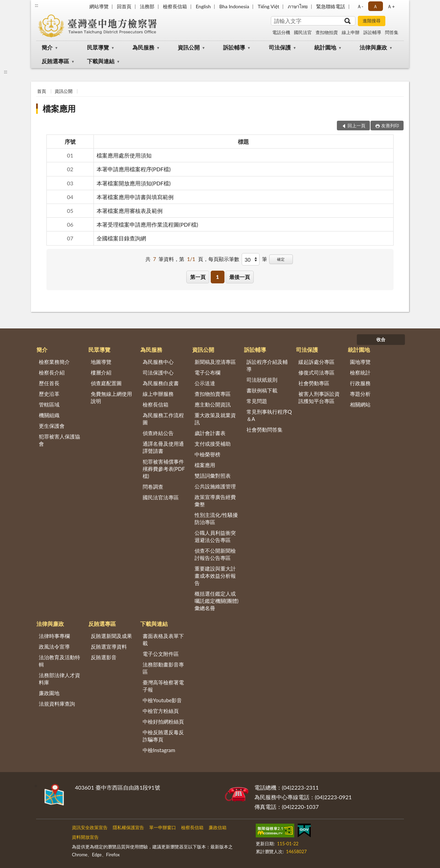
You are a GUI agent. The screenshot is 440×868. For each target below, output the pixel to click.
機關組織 (49, 415)
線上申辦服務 (158, 394)
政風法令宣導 (54, 647)
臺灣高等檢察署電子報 (163, 686)
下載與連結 (101, 61)
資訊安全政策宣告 (90, 827)
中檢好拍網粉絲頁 (163, 721)
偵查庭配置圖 (106, 383)
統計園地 (325, 47)
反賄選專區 (55, 61)
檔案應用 (59, 108)
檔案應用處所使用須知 (124, 155)
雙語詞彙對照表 (213, 476)
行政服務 (360, 383)
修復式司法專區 (316, 372)
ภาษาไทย (298, 6)
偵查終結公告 (158, 433)
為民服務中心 (158, 362)
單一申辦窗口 (163, 827)
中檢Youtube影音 (162, 700)
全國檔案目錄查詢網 (121, 238)
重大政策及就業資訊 (215, 419)
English (203, 6)
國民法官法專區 (161, 497)
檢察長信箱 (175, 6)
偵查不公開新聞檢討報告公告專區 (215, 554)
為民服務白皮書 (161, 383)
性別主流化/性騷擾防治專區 (216, 518)
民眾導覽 (98, 47)
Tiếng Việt (269, 6)
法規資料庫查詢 (57, 704)
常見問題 (257, 401)
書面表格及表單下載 (163, 639)
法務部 (147, 6)
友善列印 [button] (390, 126)
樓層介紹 (101, 372)
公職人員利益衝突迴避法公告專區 (215, 536)
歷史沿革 (49, 394)
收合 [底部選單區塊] (381, 339)
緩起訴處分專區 (316, 362)
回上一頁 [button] (356, 126)
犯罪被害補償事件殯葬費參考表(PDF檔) (164, 469)
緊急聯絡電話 (331, 6)
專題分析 (360, 394)
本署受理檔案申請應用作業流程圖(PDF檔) (147, 224)
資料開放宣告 (85, 837)
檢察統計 (360, 372)
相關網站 (360, 404)
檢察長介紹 (52, 372)
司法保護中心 (158, 372)
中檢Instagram (159, 750)
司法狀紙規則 (262, 380)
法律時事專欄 (54, 636)
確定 (281, 259)
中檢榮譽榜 (207, 454)
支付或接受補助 (213, 444)
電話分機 (281, 32)
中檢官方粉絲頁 (161, 711)
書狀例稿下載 (262, 390)
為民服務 (143, 47)
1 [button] (217, 277)
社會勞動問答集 (265, 430)
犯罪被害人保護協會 (59, 440)
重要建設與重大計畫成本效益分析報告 (215, 576)
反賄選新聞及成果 (111, 636)
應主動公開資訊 (213, 404)
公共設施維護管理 (215, 486)
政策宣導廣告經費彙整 (215, 501)
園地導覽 (360, 362)
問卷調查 (153, 487)
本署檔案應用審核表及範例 (130, 211)
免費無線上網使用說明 (111, 397)
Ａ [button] (375, 6)
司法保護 (280, 47)
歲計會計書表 (210, 433)
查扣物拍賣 (327, 32)
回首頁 (124, 6)
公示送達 (205, 383)
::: (36, 5)
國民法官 (303, 32)
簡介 (47, 47)
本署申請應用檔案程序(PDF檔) (134, 169)
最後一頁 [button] (240, 277)
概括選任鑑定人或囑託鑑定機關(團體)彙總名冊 (217, 601)
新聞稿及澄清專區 (215, 362)
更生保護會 (52, 426)
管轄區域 (49, 404)
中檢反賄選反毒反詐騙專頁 (163, 736)
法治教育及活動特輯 (59, 661)
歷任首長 (49, 383)
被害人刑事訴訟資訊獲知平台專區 (319, 397)
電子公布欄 (207, 372)
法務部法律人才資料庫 (59, 679)
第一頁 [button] (198, 277)
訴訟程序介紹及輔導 (267, 365)
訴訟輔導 (372, 32)
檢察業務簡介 (54, 362)
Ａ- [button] (360, 6)
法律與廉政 (373, 47)
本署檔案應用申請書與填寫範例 (135, 197)
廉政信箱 (218, 827)
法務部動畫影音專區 (163, 668)
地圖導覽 (101, 362)
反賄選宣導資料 (109, 647)
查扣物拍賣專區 (213, 394)
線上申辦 (351, 32)
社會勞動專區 (314, 383)
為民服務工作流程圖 (163, 419)
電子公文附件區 (161, 654)
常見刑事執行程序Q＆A (269, 415)
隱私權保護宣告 (128, 827)
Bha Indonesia (234, 6)
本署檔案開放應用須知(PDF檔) (134, 183)
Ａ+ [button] (391, 6)
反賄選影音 (104, 657)
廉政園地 (49, 693)
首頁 (42, 91)
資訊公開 (189, 47)
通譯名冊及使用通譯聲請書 (163, 447)
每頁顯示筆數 (224, 259)
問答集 (392, 32)
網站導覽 (99, 6)
